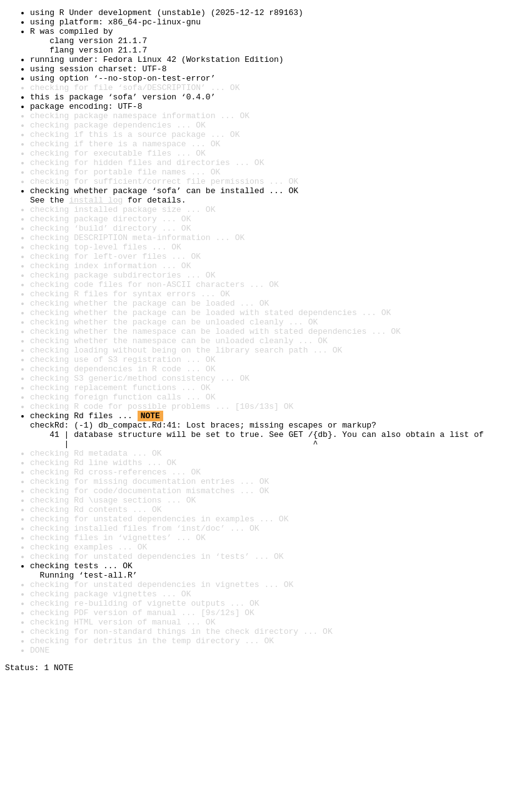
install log (96, 239)
